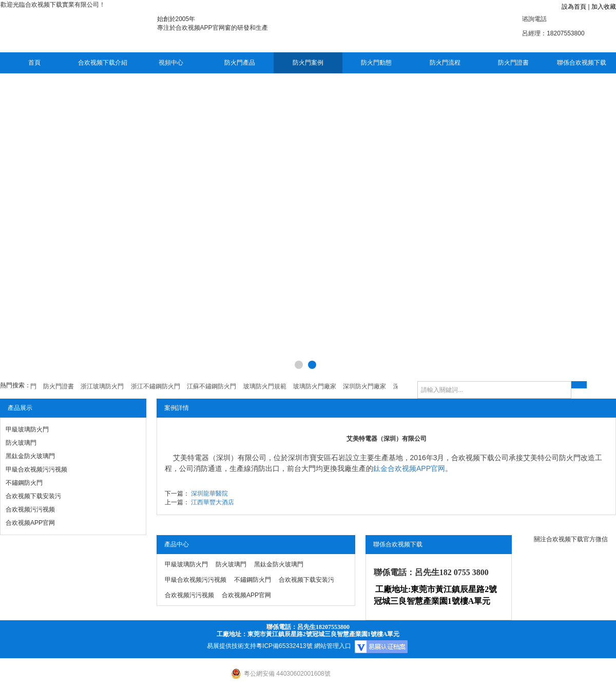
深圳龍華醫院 (209, 494)
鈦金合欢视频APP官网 (409, 468)
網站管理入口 (333, 646)
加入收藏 (604, 7)
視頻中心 (171, 63)
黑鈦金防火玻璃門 (30, 456)
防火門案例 (308, 63)
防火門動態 (376, 63)
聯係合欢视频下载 (582, 63)
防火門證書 (513, 63)
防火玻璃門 (21, 443)
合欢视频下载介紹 (103, 63)
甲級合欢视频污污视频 (36, 469)
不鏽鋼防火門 (24, 483)
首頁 (34, 63)
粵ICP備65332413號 (284, 646)
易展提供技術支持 (232, 646)
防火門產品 (240, 63)
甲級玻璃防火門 (27, 429)
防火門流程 (445, 63)
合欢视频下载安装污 (33, 496)
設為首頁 (574, 7)
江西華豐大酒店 (213, 502)
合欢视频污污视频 (30, 509)
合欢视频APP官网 (30, 523)
